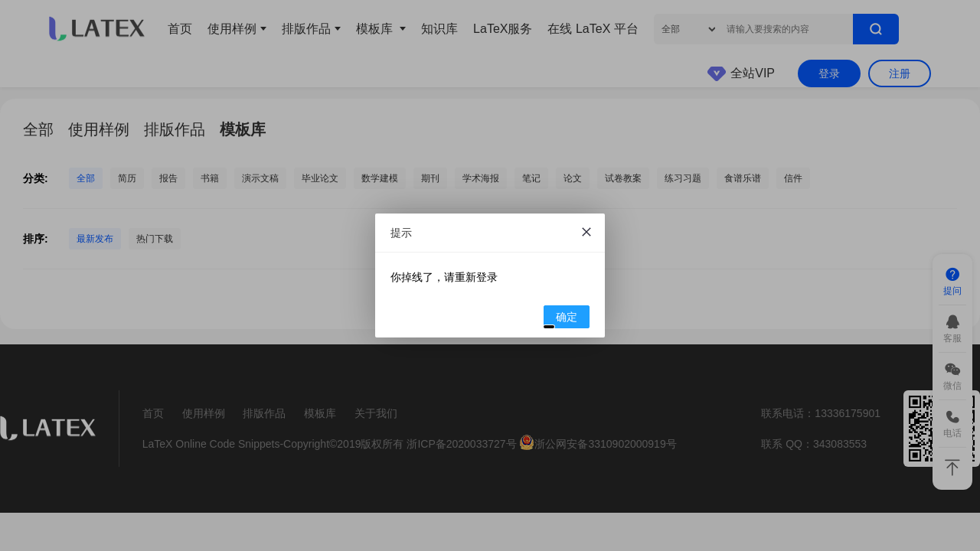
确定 (561, 319)
